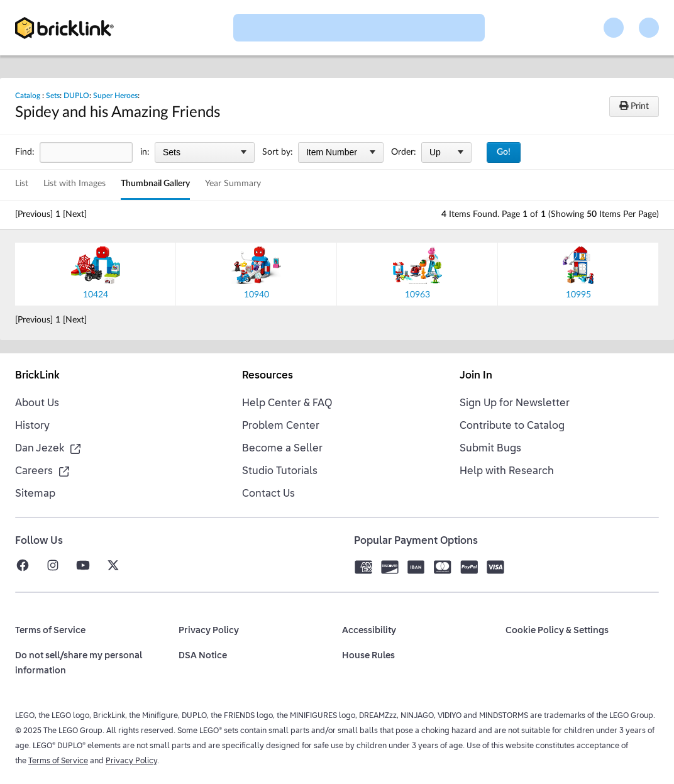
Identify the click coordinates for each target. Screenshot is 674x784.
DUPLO (76, 96)
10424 (96, 295)
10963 (417, 295)
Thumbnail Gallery (155, 184)
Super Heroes (115, 96)
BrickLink (37, 376)
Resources (268, 376)
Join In (476, 376)
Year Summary (233, 184)
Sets (53, 96)
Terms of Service (58, 761)
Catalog (28, 96)
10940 (257, 295)
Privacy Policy (131, 761)
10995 (578, 295)
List (22, 184)
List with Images (75, 184)
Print (634, 106)
